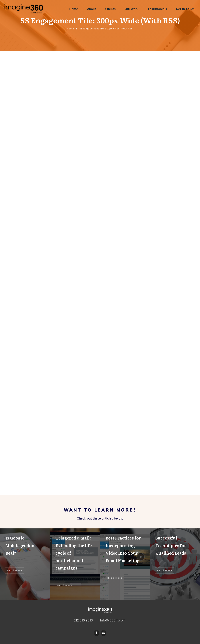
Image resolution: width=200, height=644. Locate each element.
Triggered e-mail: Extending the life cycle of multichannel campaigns (75, 564)
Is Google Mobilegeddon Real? (25, 564)
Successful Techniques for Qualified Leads (175, 564)
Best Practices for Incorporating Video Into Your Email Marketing (125, 564)
